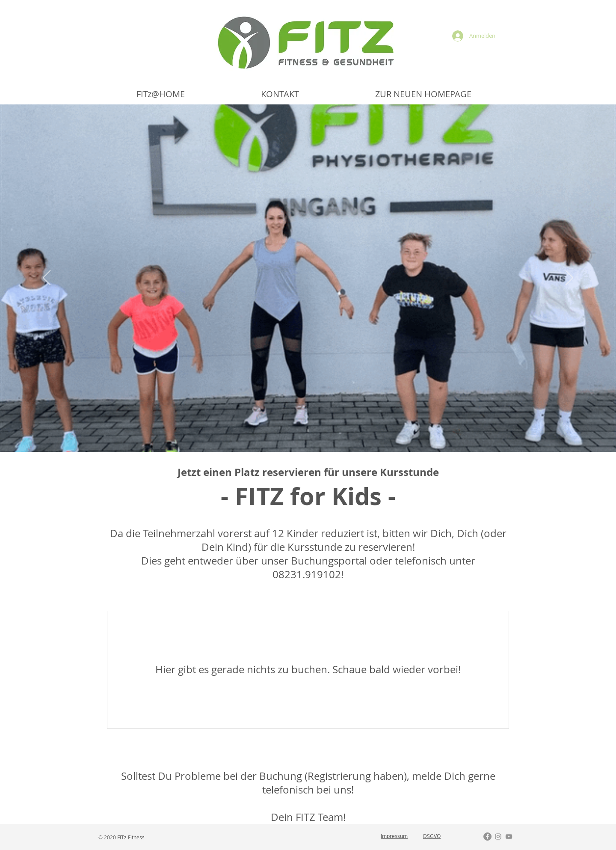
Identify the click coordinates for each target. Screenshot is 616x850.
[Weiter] (569, 278)
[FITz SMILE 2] (308, 431)
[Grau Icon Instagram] (498, 837)
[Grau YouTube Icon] (509, 837)
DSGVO (432, 836)
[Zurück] (47, 278)
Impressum (394, 836)
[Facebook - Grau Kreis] (487, 837)
